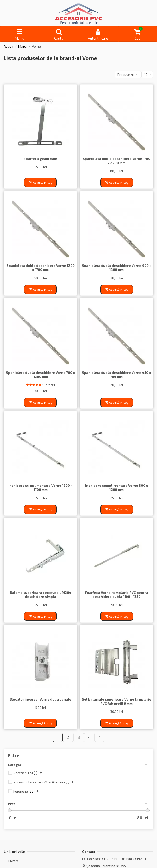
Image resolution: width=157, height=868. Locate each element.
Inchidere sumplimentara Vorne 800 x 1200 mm (117, 487)
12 (147, 75)
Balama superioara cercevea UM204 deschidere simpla (41, 595)
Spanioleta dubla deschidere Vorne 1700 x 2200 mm (116, 161)
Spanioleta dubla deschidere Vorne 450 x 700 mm (116, 375)
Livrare (14, 861)
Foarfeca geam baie (40, 159)
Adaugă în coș (40, 182)
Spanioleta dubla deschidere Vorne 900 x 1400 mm (117, 267)
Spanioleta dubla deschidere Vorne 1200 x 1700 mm (41, 267)
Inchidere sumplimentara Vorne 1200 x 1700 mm (40, 487)
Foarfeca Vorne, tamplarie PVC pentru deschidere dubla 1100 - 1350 (116, 595)
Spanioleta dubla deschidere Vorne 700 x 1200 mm (40, 375)
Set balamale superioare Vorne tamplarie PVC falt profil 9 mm (117, 701)
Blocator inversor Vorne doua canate (40, 699)
